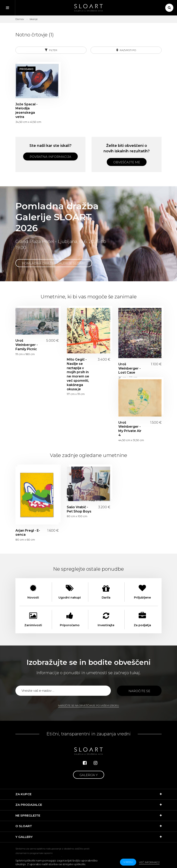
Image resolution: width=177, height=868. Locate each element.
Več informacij (149, 862)
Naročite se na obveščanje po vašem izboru (88, 705)
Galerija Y (89, 775)
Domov (20, 19)
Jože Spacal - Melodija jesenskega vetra (26, 111)
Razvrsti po (126, 50)
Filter (51, 50)
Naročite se (139, 691)
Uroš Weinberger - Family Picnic (27, 345)
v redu (128, 862)
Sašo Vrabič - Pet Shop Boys (79, 509)
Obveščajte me (127, 162)
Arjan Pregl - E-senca (28, 533)
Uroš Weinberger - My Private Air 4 (130, 429)
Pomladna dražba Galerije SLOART (54, 263)
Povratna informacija (50, 157)
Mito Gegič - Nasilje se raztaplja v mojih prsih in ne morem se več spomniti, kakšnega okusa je (78, 374)
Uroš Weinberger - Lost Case (130, 368)
